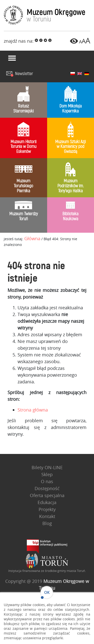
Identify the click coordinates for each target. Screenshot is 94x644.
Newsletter (24, 74)
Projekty (47, 509)
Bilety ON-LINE (47, 467)
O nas (47, 481)
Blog (47, 523)
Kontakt (47, 516)
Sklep (47, 474)
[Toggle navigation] (12, 58)
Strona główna (33, 408)
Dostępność (47, 488)
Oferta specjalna (47, 495)
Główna (32, 238)
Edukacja (47, 502)
